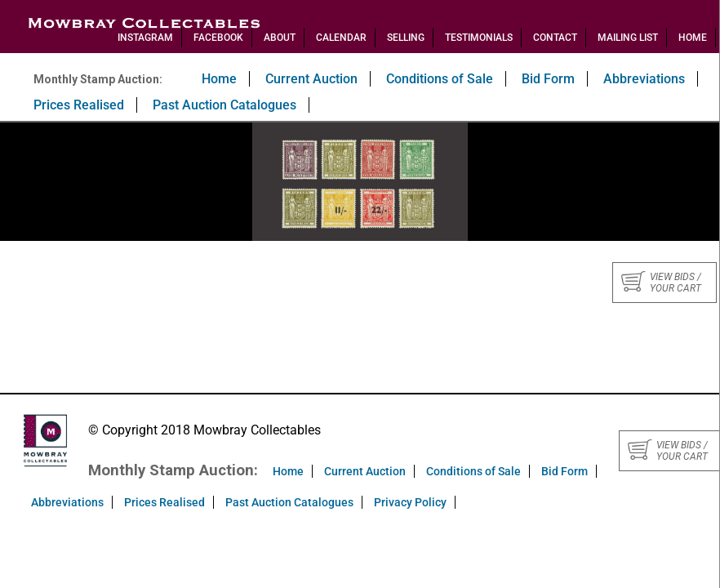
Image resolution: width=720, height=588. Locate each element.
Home (693, 38)
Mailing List (628, 38)
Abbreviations (644, 79)
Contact (555, 38)
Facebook (218, 38)
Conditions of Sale (440, 79)
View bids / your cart (661, 283)
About (280, 38)
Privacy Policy (410, 502)
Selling (406, 38)
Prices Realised (79, 105)
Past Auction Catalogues (224, 105)
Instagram (145, 38)
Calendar (341, 38)
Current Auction (311, 79)
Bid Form (548, 79)
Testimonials (479, 38)
